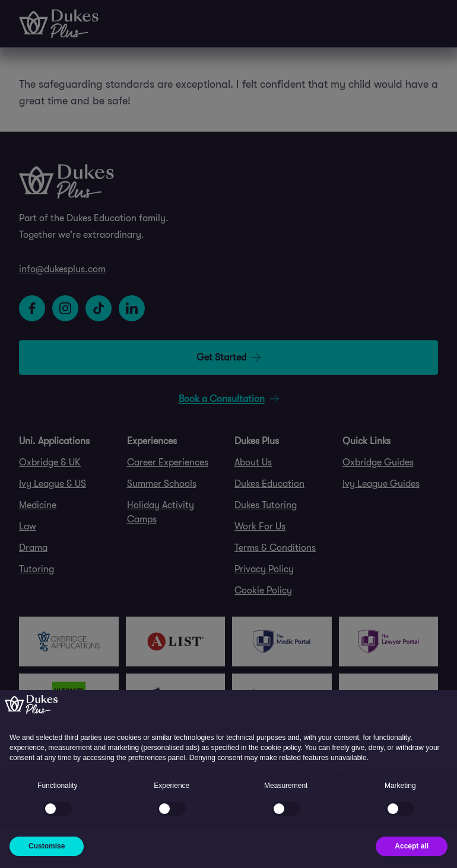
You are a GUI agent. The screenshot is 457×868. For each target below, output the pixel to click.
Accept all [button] (412, 846)
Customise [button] (47, 846)
